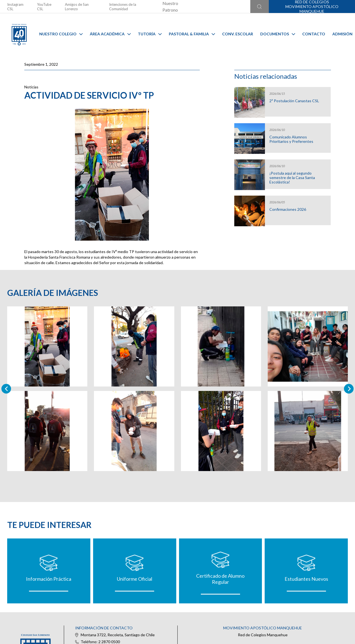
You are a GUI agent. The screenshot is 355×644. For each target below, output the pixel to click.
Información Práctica (49, 579)
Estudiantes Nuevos (306, 579)
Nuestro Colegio (61, 34)
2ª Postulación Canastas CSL (294, 101)
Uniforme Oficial (135, 579)
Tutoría (150, 34)
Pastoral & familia (192, 34)
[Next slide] (349, 389)
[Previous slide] (6, 389)
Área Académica (110, 34)
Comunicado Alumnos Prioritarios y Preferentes (291, 139)
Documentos (278, 34)
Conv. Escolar (238, 34)
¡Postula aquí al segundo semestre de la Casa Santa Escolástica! (292, 178)
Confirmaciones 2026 (288, 209)
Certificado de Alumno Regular (220, 579)
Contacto (314, 34)
